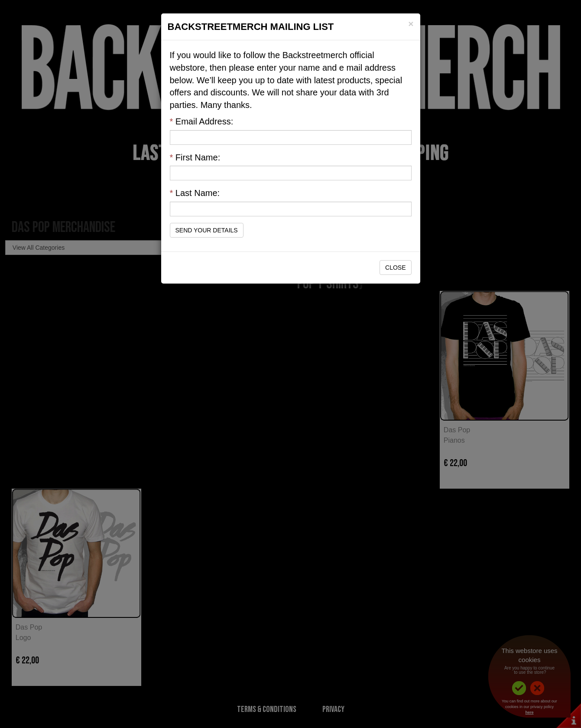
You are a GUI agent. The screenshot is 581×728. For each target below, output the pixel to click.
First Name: (195, 157)
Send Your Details (207, 230)
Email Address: (202, 121)
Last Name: (195, 193)
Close (395, 268)
